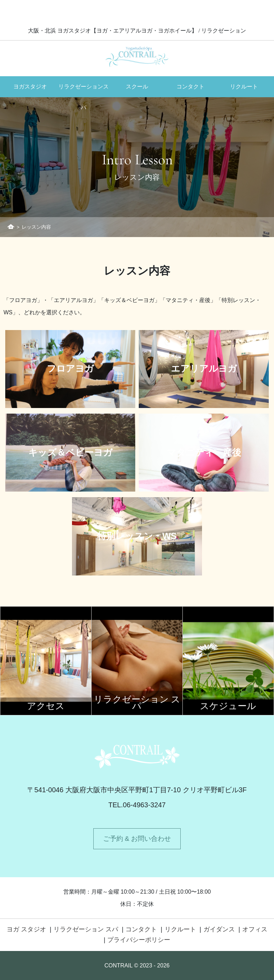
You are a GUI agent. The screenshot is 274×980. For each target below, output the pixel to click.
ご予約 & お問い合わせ (137, 839)
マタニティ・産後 (204, 453)
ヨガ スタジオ (26, 929)
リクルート (244, 87)
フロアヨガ (70, 369)
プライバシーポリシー (139, 940)
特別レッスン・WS (137, 537)
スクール (137, 87)
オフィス (255, 929)
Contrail (137, 56)
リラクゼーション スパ (86, 929)
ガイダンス (219, 929)
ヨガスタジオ (30, 87)
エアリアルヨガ (204, 369)
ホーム (11, 227)
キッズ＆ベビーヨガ (70, 453)
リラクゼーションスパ (84, 90)
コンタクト (190, 87)
